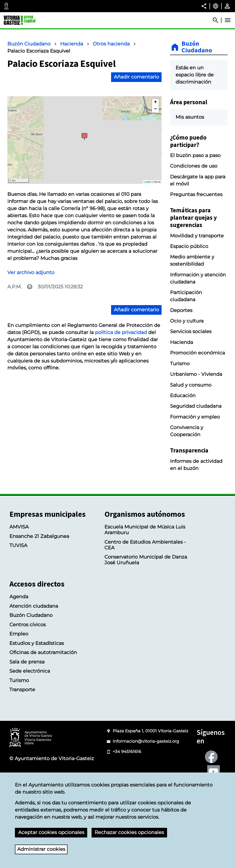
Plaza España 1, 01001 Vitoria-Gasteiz (150, 731)
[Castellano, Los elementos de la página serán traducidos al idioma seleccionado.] (216, 6)
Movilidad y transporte (197, 236)
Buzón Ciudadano (29, 44)
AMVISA (19, 527)
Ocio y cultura (187, 321)
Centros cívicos (28, 625)
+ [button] (155, 102)
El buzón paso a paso (195, 155)
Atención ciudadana (34, 606)
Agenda (19, 597)
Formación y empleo (195, 417)
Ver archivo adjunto (31, 272)
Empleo (19, 634)
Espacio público (189, 246)
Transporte (22, 690)
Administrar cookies (41, 849)
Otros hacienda (111, 44)
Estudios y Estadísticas (37, 643)
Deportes (181, 310)
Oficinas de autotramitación (43, 652)
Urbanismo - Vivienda (196, 374)
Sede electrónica (30, 671)
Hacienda (72, 44)
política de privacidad (121, 332)
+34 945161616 (127, 752)
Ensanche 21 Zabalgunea (39, 536)
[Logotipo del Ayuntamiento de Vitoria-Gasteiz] (31, 738)
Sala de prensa (27, 662)
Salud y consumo (191, 385)
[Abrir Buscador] (218, 20)
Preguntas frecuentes (196, 194)
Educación (183, 395)
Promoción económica (197, 353)
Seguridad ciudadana (196, 406)
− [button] (155, 109)
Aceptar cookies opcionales (51, 832)
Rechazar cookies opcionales (129, 832)
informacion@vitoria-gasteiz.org (146, 741)
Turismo (180, 364)
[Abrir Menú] (228, 20)
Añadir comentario (136, 77)
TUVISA (18, 545)
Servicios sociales (191, 331)
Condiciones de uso (194, 166)
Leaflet (147, 182)
